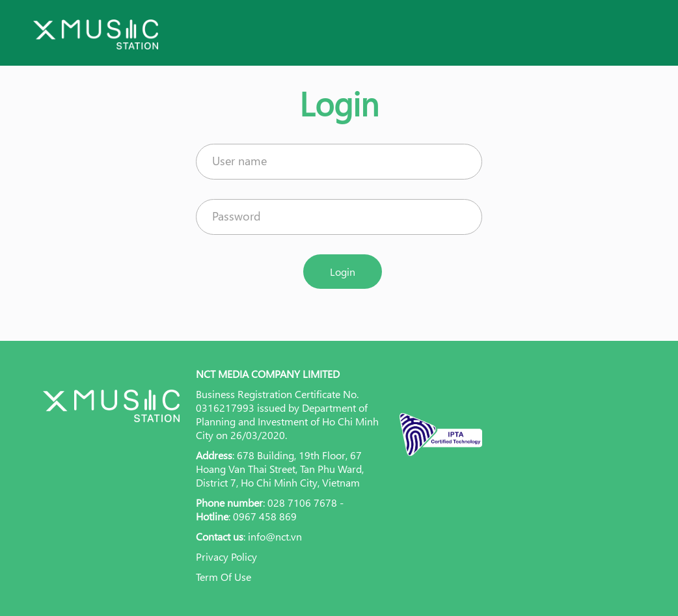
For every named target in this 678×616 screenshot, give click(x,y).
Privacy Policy (226, 556)
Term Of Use (224, 577)
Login (343, 272)
